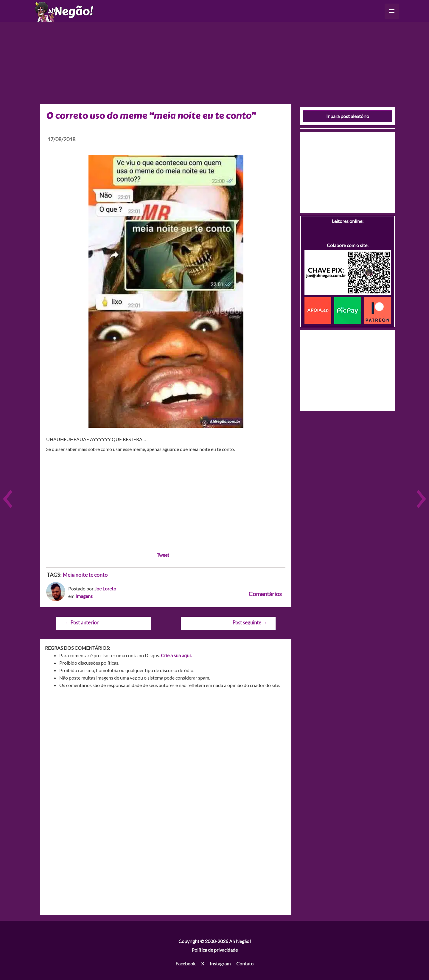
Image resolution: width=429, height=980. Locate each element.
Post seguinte (250, 622)
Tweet (163, 555)
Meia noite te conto (85, 575)
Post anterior (81, 622)
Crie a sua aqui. (176, 655)
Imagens (84, 596)
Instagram (220, 963)
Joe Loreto (105, 589)
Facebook (185, 963)
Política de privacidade (215, 950)
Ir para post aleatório (348, 116)
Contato (245, 963)
